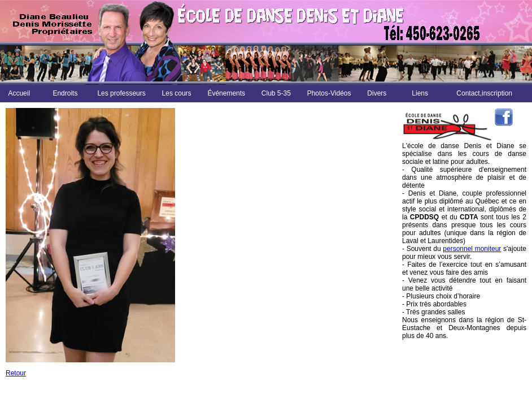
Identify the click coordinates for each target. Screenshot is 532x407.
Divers (377, 93)
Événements (226, 93)
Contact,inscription (484, 93)
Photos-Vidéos (329, 93)
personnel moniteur (472, 249)
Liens (420, 93)
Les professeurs (121, 93)
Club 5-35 (276, 93)
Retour (16, 373)
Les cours (177, 93)
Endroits (65, 93)
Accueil (19, 93)
